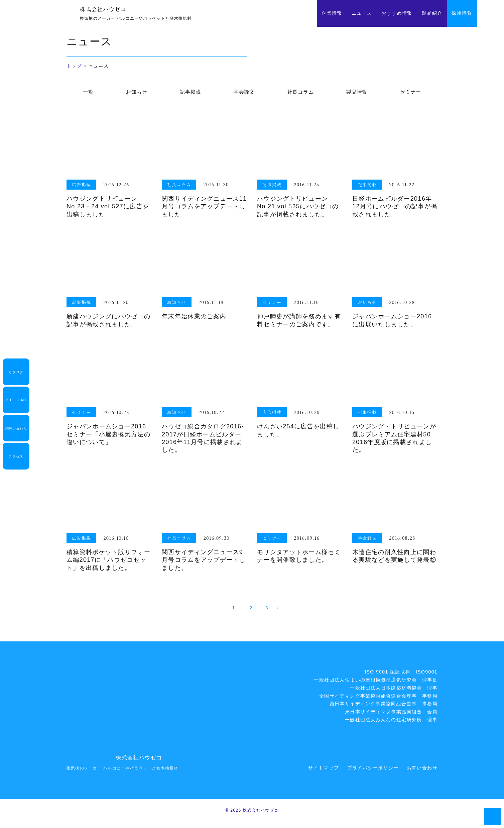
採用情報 (462, 13)
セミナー (411, 94)
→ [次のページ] (280, 614)
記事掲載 (188, 94)
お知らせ (134, 94)
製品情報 (357, 94)
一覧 (87, 94)
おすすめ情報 (397, 13)
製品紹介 (432, 13)
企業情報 (332, 13)
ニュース (362, 13)
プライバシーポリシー (373, 774)
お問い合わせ (422, 774)
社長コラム (299, 94)
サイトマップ (324, 774)
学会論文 (242, 94)
